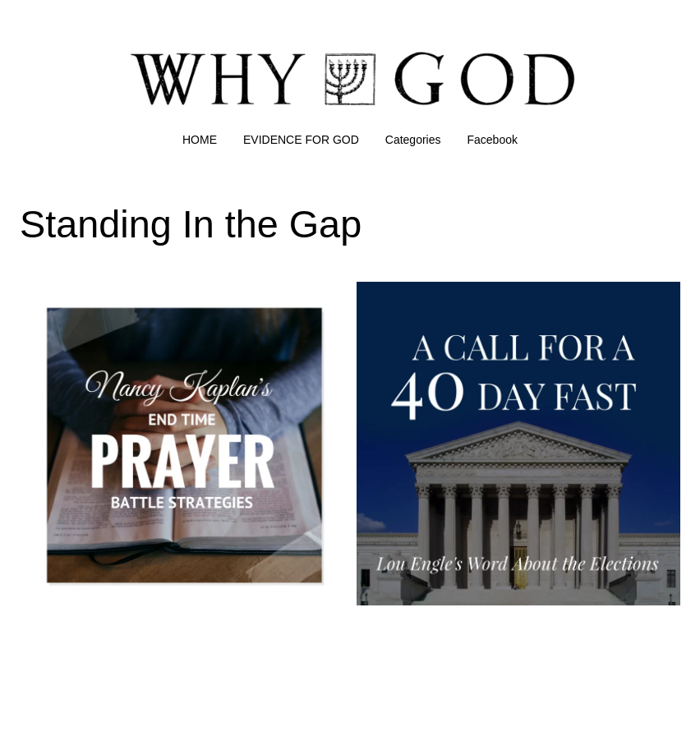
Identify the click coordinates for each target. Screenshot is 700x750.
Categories (413, 140)
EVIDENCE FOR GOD (301, 140)
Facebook (493, 140)
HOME (200, 140)
